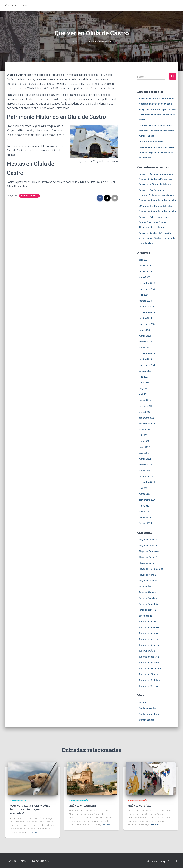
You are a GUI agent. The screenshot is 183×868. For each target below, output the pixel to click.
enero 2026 (144, 277)
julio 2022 (144, 435)
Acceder (143, 702)
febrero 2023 (145, 406)
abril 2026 (144, 260)
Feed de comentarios (149, 714)
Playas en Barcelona (149, 551)
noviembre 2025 (147, 283)
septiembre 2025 (147, 289)
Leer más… (34, 832)
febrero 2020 (145, 523)
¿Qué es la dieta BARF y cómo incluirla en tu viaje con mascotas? (30, 809)
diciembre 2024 (147, 307)
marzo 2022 (145, 459)
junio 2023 (144, 383)
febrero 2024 (145, 342)
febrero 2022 (145, 465)
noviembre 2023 (147, 353)
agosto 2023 (145, 371)
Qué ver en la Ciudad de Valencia (155, 184)
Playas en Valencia (148, 581)
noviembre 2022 (147, 424)
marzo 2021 (145, 494)
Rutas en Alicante (147, 592)
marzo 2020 (145, 517)
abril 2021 (144, 488)
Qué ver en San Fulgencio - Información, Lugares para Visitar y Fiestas (156, 195)
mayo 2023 (144, 388)
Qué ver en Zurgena (82, 805)
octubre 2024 (145, 318)
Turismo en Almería (29, 196)
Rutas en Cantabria (148, 598)
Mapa (24, 861)
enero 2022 (144, 470)
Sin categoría (145, 616)
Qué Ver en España (40, 861)
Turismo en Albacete (149, 627)
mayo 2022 (144, 447)
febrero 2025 (145, 301)
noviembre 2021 (147, 482)
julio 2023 (144, 377)
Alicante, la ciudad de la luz (163, 200)
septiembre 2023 (147, 365)
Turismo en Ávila (147, 651)
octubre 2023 (145, 359)
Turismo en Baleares (149, 663)
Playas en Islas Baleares (151, 569)
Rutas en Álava (146, 586)
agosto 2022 (145, 429)
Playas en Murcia (147, 575)
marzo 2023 (145, 400)
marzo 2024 (145, 336)
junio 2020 (144, 506)
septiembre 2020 (147, 500)
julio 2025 (144, 295)
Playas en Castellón (148, 557)
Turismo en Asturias (149, 645)
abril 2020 (144, 512)
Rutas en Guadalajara (149, 604)
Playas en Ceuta (147, 563)
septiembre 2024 (147, 324)
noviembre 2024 (147, 312)
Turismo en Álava (147, 622)
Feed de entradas (148, 708)
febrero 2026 (145, 271)
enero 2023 (144, 412)
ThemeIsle (173, 861)
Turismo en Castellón (149, 680)
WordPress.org (147, 720)
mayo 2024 (144, 330)
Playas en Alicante (148, 540)
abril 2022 (144, 453)
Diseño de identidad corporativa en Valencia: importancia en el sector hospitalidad (156, 153)
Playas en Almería (148, 545)
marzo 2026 (145, 266)
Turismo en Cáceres (149, 674)
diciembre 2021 (147, 476)
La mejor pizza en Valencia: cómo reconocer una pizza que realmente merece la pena (157, 131)
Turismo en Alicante (149, 633)
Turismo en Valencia (149, 686)
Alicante (12, 861)
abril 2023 (144, 394)
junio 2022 (144, 441)
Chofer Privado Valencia (151, 142)
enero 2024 (144, 348)
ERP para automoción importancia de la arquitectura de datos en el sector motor (157, 115)
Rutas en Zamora (147, 610)
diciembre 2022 (147, 418)
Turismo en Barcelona (150, 668)
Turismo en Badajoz (149, 657)
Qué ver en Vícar (139, 805)
